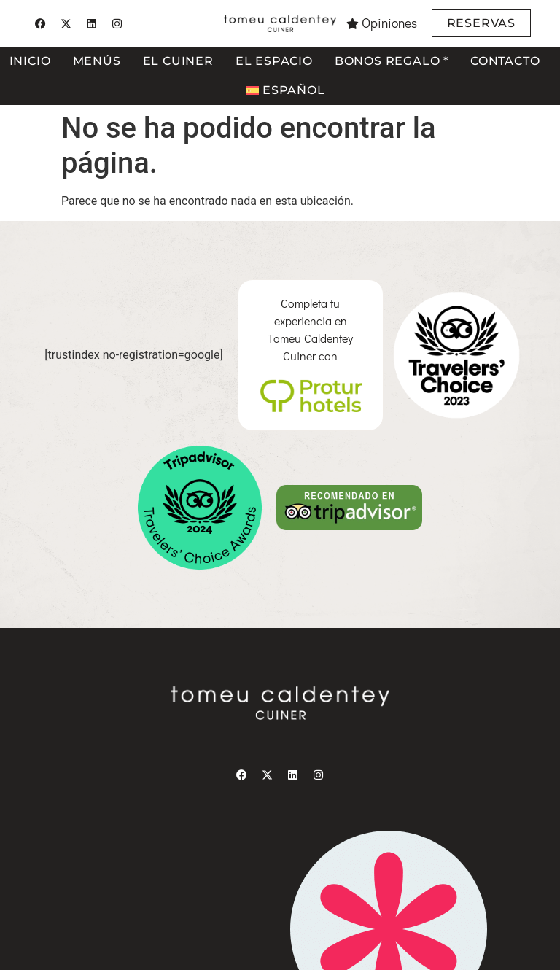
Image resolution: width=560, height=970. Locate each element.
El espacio (274, 61)
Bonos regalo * (392, 61)
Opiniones (389, 23)
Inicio (30, 61)
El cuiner (178, 61)
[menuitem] (285, 90)
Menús (97, 61)
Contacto (505, 61)
